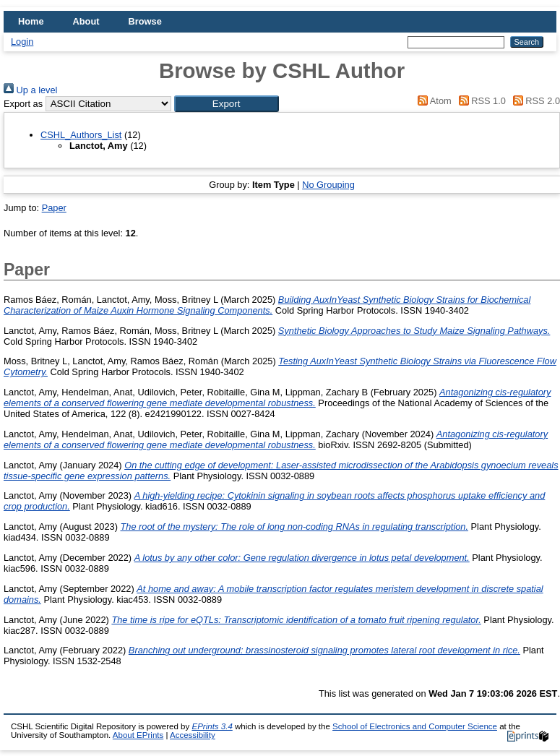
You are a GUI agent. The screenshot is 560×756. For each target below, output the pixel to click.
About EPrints (138, 735)
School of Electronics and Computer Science (415, 726)
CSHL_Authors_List (81, 135)
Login (22, 42)
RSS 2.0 (534, 101)
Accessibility (193, 735)
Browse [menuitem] (145, 21)
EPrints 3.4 (212, 726)
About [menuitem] (86, 21)
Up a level (30, 90)
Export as (23, 104)
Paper (54, 208)
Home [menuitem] (31, 21)
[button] (227, 104)
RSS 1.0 (480, 101)
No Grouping (328, 185)
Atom (432, 101)
